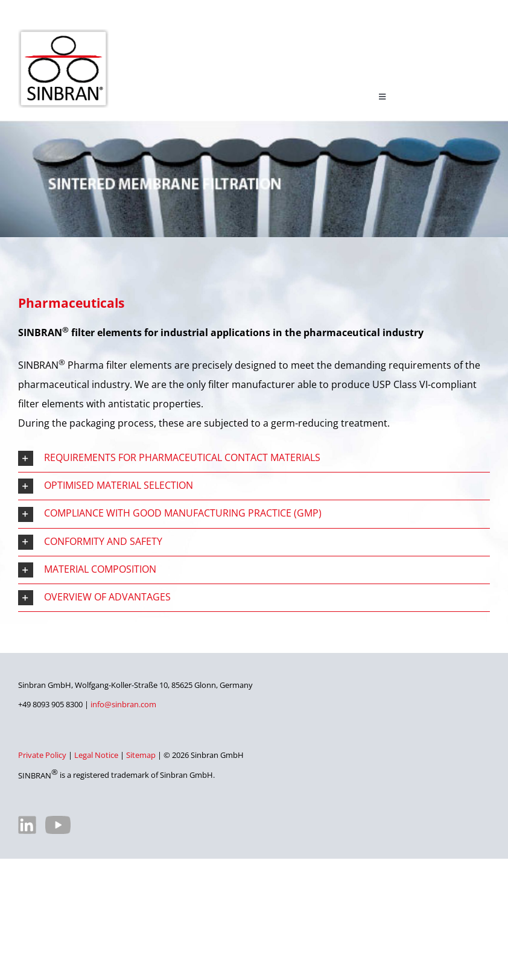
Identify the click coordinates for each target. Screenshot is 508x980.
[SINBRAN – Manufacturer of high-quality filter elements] (63, 34)
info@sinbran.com (123, 704)
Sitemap (141, 755)
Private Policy (42, 755)
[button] (254, 458)
